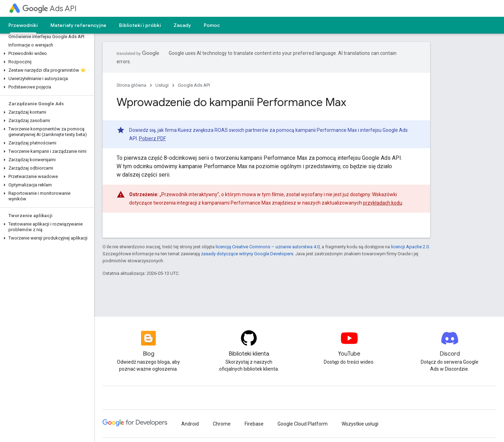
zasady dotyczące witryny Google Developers (247, 254)
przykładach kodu (383, 203)
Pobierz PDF (152, 138)
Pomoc (212, 25)
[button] (46, 54)
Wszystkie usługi (360, 424)
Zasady (182, 25)
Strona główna (131, 85)
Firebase (254, 424)
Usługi (162, 85)
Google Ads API (194, 85)
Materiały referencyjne (78, 25)
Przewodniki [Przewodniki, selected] (23, 25)
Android (190, 424)
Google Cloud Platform (303, 424)
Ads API (50, 9)
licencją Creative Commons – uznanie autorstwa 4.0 (268, 247)
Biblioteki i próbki (140, 25)
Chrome (222, 424)
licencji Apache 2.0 (410, 247)
